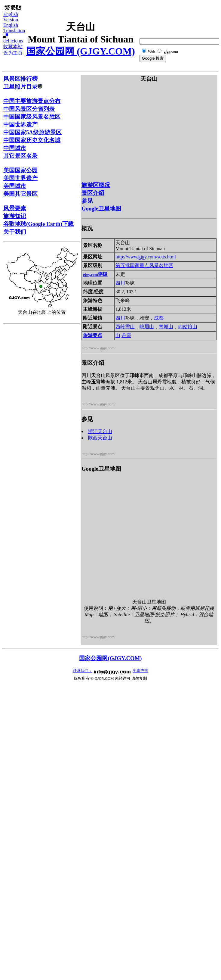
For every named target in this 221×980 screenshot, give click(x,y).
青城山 (166, 327)
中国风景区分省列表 (29, 109)
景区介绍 (93, 193)
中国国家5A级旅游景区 (32, 132)
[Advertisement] (27, 417)
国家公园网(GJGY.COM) (110, 658)
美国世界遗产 (20, 178)
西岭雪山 (125, 327)
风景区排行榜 (20, 79)
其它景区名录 (20, 156)
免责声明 (140, 671)
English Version (11, 17)
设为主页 (13, 53)
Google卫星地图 (101, 209)
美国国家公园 (20, 170)
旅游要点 (93, 335)
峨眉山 (147, 327)
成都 (159, 318)
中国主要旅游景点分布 (32, 101)
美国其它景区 (20, 194)
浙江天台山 (100, 431)
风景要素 (15, 208)
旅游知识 (15, 216)
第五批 (123, 265)
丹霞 (126, 335)
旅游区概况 (96, 185)
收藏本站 (13, 47)
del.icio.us (13, 41)
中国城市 (15, 148)
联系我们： (83, 671)
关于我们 (15, 232)
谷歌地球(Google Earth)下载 (38, 224)
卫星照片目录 (23, 87)
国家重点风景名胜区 (152, 265)
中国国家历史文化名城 (32, 140)
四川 (120, 283)
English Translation (14, 28)
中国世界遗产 (20, 125)
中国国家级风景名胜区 (32, 117)
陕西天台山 (100, 438)
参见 (87, 201)
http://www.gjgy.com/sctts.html (146, 257)
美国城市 (15, 186)
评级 (95, 274)
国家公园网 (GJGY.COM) (80, 51)
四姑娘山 (188, 327)
